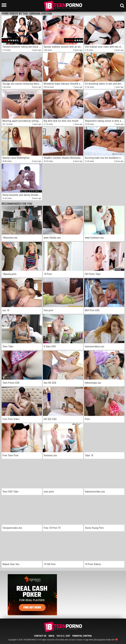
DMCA (51, 636)
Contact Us (40, 636)
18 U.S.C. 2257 (63, 636)
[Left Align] (5, 5)
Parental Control (82, 636)
